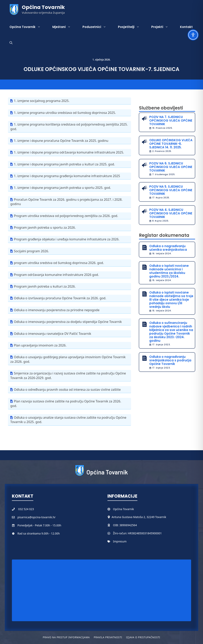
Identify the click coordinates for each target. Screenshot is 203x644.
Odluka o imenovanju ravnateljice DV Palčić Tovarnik (53, 334)
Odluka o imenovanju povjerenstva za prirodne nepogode (57, 310)
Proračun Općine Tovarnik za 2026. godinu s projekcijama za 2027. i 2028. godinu (66, 202)
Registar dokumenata (164, 235)
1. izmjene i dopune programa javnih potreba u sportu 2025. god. (62, 188)
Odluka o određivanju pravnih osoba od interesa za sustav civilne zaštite (67, 390)
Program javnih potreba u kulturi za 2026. (45, 286)
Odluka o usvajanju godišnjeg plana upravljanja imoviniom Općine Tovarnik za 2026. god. (68, 359)
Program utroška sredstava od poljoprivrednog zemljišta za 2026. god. (66, 216)
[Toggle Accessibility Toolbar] (193, 35)
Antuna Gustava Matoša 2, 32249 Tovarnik (139, 517)
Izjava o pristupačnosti (143, 637)
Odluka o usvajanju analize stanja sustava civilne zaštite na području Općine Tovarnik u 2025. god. (68, 420)
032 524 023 (26, 509)
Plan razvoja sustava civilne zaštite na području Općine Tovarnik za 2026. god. (66, 403)
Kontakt (186, 27)
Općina (118, 509)
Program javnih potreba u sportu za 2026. (45, 227)
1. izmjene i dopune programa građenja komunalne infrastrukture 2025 (67, 176)
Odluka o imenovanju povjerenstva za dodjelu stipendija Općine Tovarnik (68, 322)
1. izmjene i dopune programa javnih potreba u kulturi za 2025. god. (64, 164)
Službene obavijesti (161, 108)
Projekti (163, 27)
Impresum (120, 541)
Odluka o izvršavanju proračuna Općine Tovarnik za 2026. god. (60, 298)
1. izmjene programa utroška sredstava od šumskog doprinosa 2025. (65, 113)
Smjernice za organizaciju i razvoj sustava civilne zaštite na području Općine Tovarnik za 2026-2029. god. (68, 375)
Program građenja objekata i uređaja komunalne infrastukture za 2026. (67, 239)
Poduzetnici (97, 27)
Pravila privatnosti (108, 637)
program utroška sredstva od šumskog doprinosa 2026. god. (59, 263)
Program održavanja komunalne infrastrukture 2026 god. (56, 275)
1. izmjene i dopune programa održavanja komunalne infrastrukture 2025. (69, 152)
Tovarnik (128, 509)
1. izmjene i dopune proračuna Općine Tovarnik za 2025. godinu (61, 141)
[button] (11, 43)
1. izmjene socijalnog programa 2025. (42, 101)
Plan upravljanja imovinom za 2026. (40, 345)
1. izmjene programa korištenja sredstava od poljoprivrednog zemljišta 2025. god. (69, 127)
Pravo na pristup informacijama (66, 637)
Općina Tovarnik (43, 7)
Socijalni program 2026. (31, 251)
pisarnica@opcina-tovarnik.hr (36, 517)
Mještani (64, 27)
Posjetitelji (132, 27)
